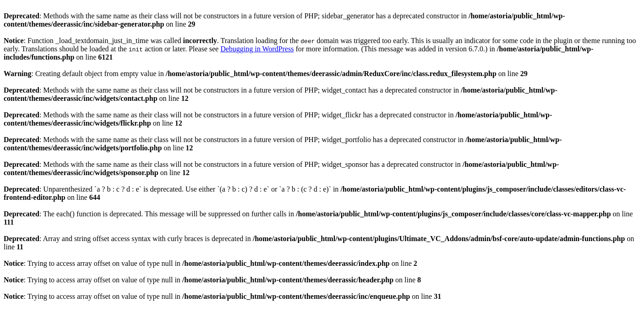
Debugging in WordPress (257, 49)
